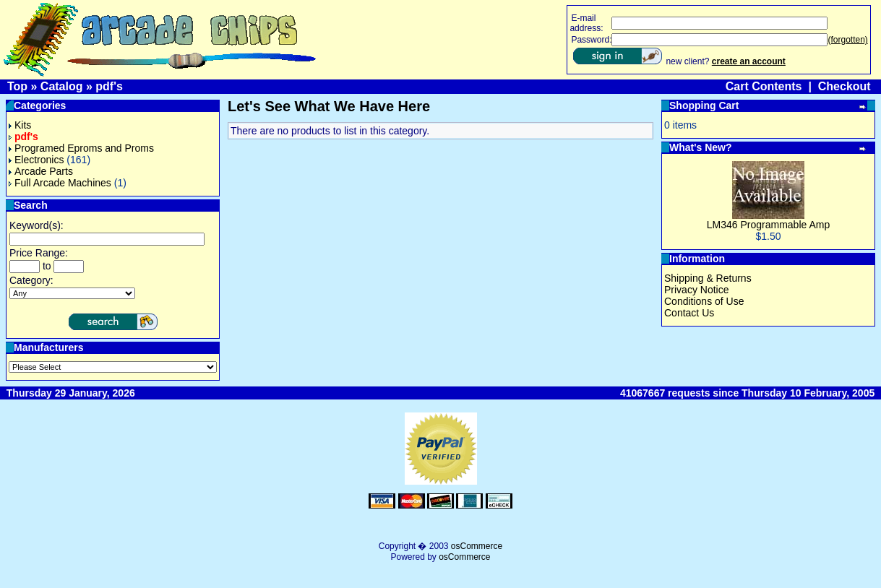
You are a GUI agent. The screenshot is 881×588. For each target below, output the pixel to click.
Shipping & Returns (708, 278)
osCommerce (477, 546)
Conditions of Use (704, 301)
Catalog (62, 86)
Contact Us (689, 313)
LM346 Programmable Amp (768, 225)
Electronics (36, 160)
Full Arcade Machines (60, 183)
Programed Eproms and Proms (81, 148)
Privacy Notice (696, 290)
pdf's (109, 86)
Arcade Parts (41, 171)
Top (17, 86)
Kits (20, 125)
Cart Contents (764, 86)
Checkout (845, 86)
